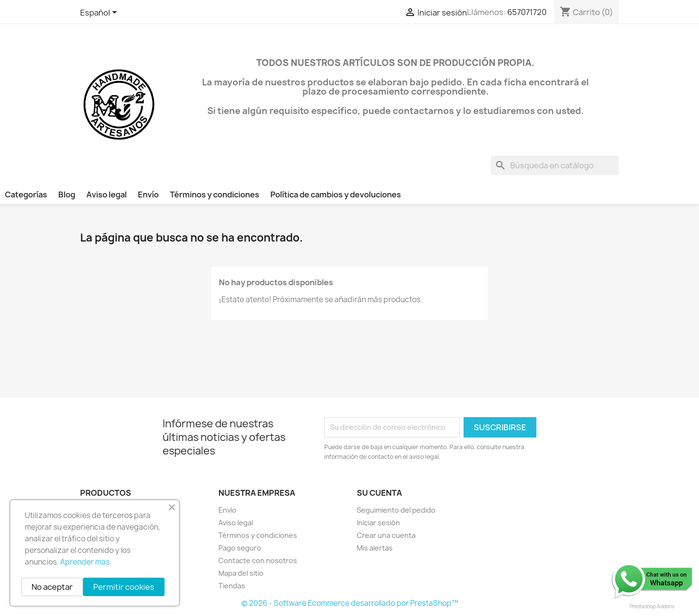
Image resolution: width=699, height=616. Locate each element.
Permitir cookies (124, 587)
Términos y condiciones (215, 195)
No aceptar (52, 587)
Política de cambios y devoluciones (336, 195)
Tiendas (232, 586)
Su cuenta (379, 493)
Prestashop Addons (652, 606)
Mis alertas (375, 548)
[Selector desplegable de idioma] (100, 13)
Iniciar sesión (378, 523)
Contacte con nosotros (258, 560)
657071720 (527, 12)
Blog (67, 195)
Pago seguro (240, 548)
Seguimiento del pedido (396, 510)
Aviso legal (107, 195)
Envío (148, 195)
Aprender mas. (86, 562)
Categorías (26, 195)
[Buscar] (555, 165)
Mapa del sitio (241, 573)
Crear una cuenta (386, 535)
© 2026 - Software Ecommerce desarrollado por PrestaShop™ (350, 603)
